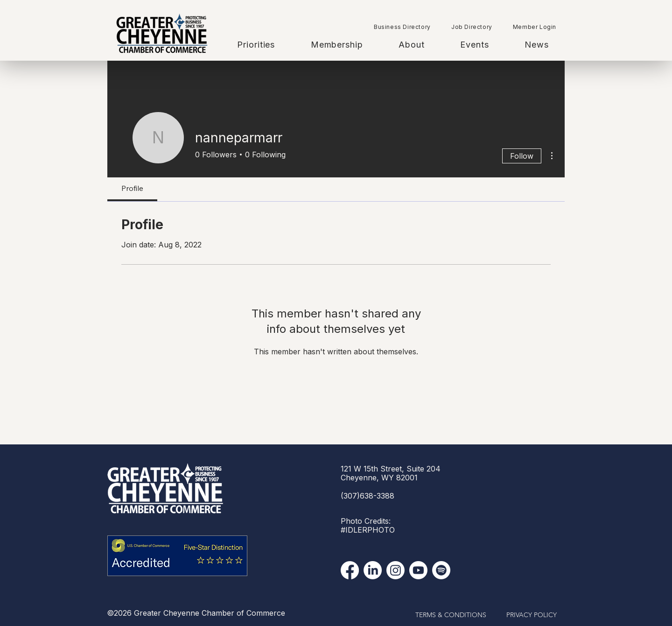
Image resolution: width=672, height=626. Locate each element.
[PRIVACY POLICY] (532, 615)
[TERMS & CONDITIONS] (451, 615)
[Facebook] (350, 570)
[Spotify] (441, 570)
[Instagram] (395, 570)
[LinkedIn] (373, 570)
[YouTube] (418, 570)
